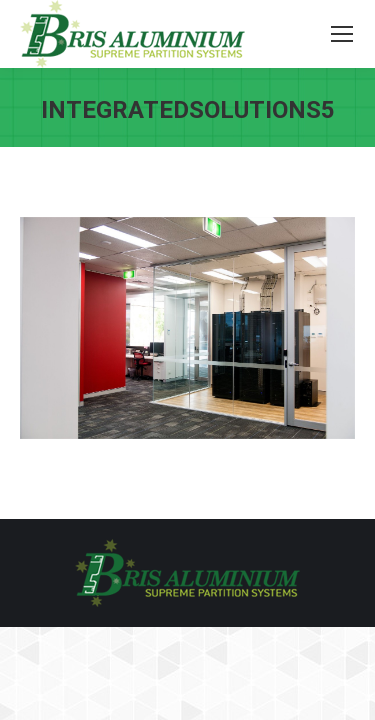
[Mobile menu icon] (342, 34)
